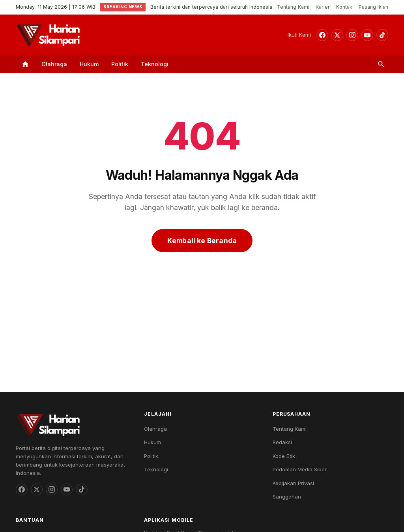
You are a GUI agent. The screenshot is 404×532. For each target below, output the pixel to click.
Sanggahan (287, 497)
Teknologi (155, 64)
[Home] (25, 64)
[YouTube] (367, 35)
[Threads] (337, 35)
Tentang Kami (293, 7)
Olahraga (54, 64)
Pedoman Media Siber (300, 469)
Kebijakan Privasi (293, 483)
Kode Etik (284, 456)
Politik (120, 64)
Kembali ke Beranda (202, 241)
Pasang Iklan (373, 7)
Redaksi (282, 442)
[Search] (381, 64)
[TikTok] (382, 35)
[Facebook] (322, 35)
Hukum (89, 64)
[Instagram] (352, 35)
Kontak (344, 7)
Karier (323, 7)
